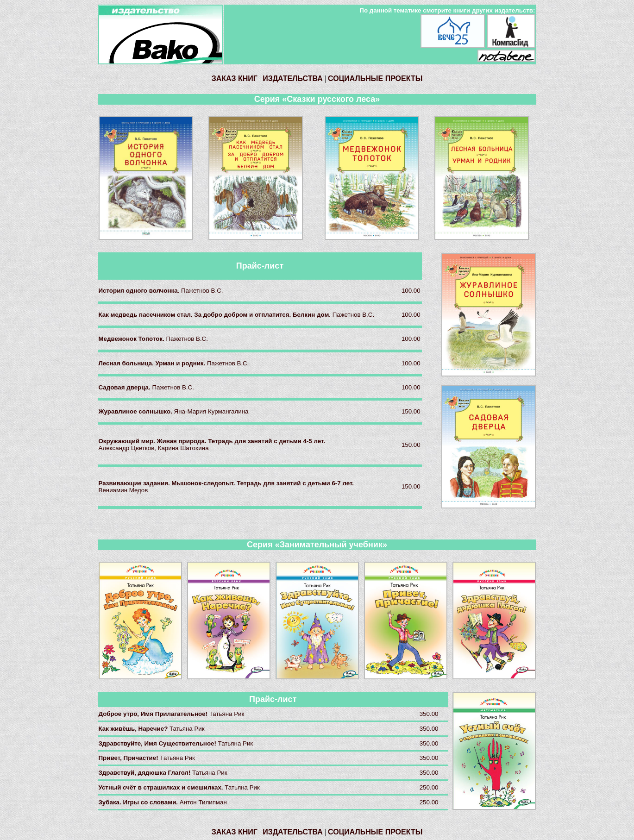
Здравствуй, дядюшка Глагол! (146, 773)
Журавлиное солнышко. (136, 411)
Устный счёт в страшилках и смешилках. (162, 787)
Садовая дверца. (126, 387)
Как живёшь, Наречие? (134, 729)
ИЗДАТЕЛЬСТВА (293, 78)
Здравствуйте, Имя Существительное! (158, 743)
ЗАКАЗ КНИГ (235, 78)
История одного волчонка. (140, 291)
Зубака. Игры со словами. (139, 802)
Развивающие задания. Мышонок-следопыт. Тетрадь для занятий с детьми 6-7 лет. (226, 483)
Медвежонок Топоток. (132, 339)
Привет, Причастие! (129, 758)
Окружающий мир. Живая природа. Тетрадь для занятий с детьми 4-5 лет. (212, 441)
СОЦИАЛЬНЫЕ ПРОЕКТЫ (375, 78)
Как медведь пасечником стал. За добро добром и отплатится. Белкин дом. (216, 315)
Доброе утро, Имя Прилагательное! (154, 714)
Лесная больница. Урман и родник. (153, 363)
